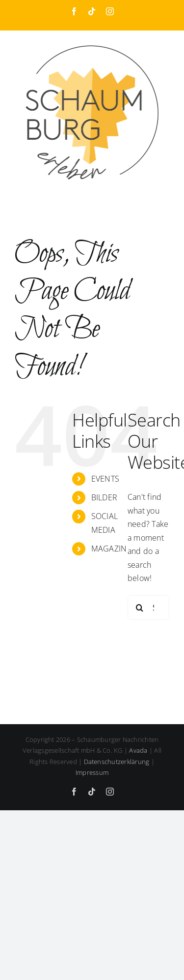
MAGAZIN (109, 549)
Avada (138, 750)
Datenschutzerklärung (117, 762)
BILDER (104, 497)
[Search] (140, 608)
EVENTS (105, 479)
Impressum (92, 772)
